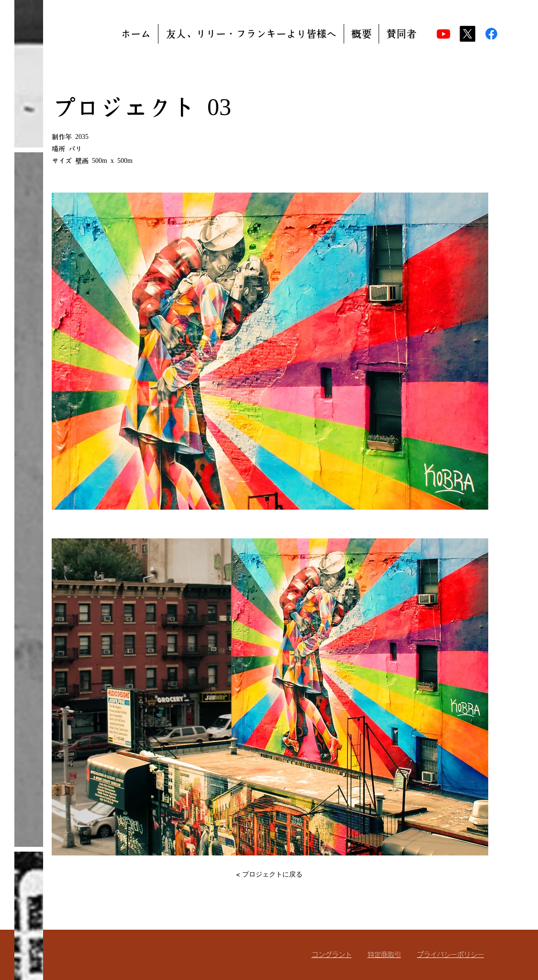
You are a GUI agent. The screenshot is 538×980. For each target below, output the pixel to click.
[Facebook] (491, 34)
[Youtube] (443, 34)
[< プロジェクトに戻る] (269, 874)
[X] (467, 34)
